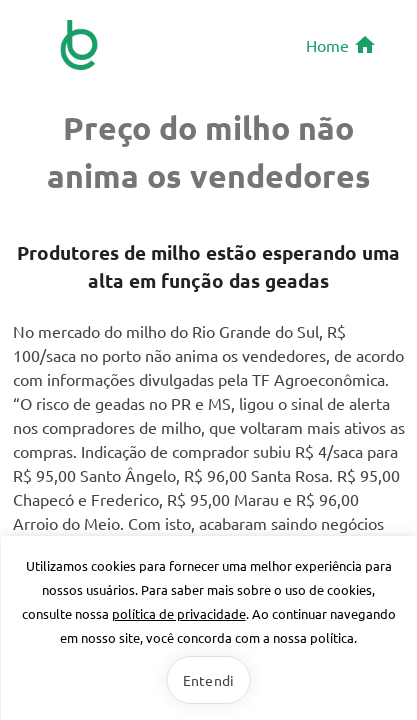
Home (341, 45)
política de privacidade (179, 613)
